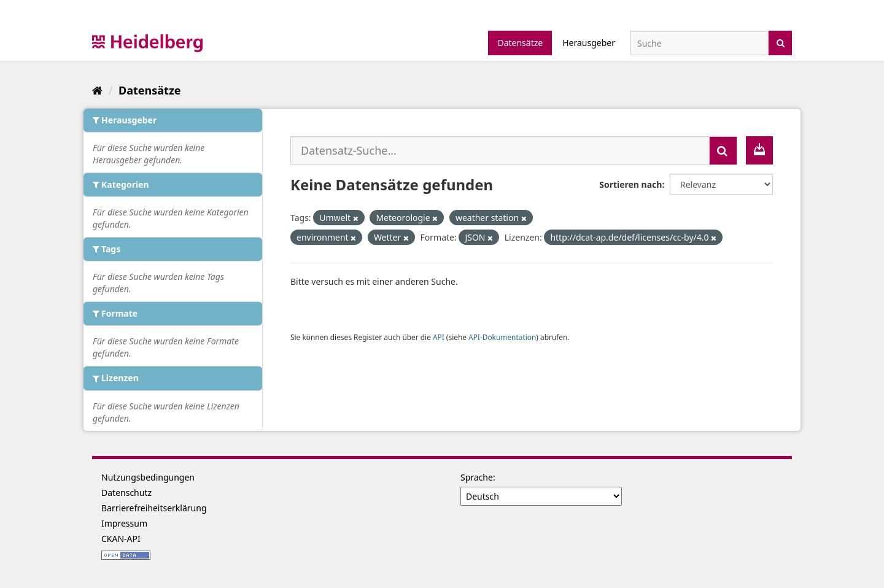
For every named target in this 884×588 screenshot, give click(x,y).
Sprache (477, 477)
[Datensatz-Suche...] (500, 150)
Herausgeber (589, 43)
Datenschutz (126, 493)
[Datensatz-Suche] (700, 43)
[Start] (97, 90)
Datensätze (520, 43)
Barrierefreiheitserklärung (154, 508)
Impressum (124, 523)
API (439, 337)
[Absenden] (781, 42)
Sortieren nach (630, 184)
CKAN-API (121, 539)
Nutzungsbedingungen (148, 477)
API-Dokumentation (502, 337)
